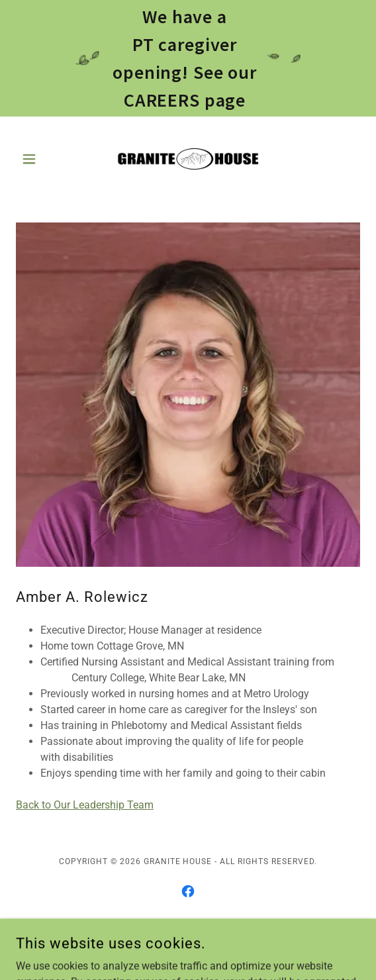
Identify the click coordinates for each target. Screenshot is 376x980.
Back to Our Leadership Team (85, 805)
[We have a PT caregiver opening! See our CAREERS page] (188, 58)
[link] (188, 159)
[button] (42, 159)
